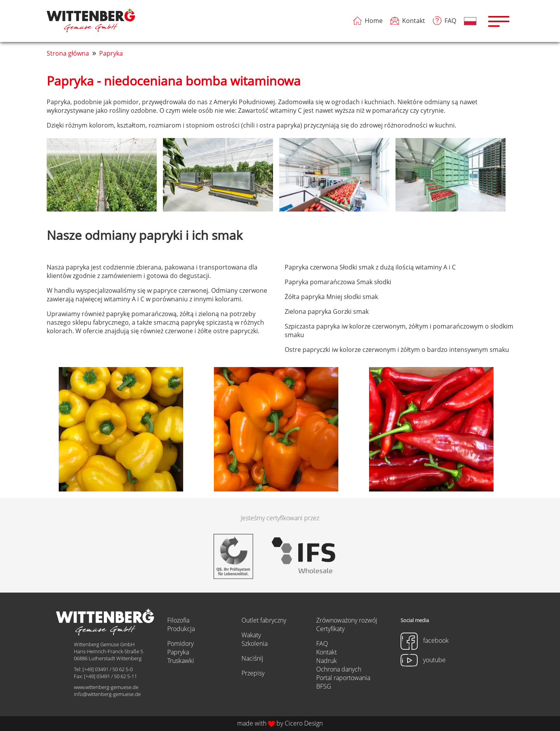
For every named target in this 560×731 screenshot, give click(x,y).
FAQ (322, 644)
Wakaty (251, 635)
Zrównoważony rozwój (347, 620)
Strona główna (68, 53)
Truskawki (181, 661)
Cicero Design (304, 723)
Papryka (111, 53)
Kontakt (326, 652)
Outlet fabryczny (264, 620)
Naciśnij (252, 658)
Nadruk (326, 661)
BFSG (324, 686)
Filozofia (178, 620)
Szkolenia (255, 644)
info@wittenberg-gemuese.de (107, 694)
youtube (423, 660)
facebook (425, 640)
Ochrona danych (339, 669)
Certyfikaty (330, 629)
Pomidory (180, 644)
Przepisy (253, 673)
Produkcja (181, 629)
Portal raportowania (343, 678)
